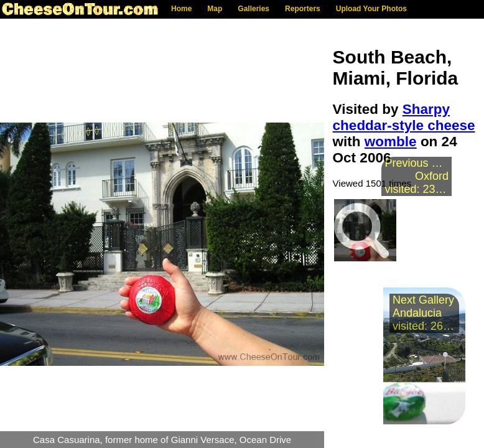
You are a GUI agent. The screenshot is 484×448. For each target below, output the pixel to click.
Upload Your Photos (371, 9)
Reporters (303, 9)
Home (181, 9)
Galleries (254, 9)
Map (215, 9)
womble (391, 142)
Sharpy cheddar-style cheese (404, 117)
